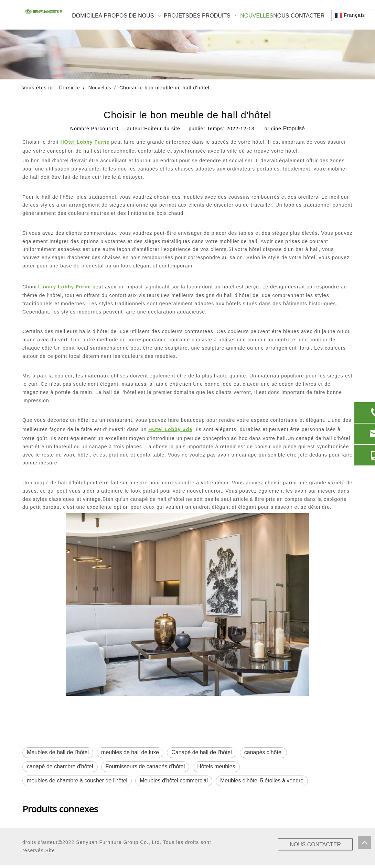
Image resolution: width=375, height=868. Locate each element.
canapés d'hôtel (264, 752)
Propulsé (294, 128)
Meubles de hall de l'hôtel (58, 752)
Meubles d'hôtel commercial (174, 781)
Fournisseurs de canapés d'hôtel (145, 766)
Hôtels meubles (216, 766)
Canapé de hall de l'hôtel (202, 752)
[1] (187, 54)
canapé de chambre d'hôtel (60, 766)
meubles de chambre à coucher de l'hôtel (77, 781)
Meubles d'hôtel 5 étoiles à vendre (262, 781)
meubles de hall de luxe (130, 752)
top (364, 842)
